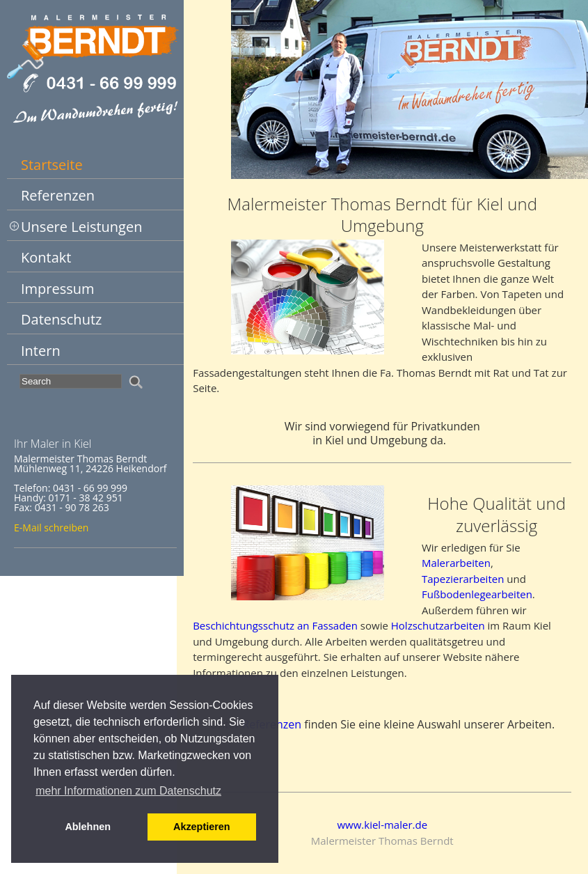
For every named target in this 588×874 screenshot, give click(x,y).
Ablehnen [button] (88, 827)
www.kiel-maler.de (382, 825)
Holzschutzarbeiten (438, 625)
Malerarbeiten (456, 563)
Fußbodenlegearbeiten (477, 594)
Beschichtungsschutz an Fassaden (275, 625)
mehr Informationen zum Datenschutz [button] (128, 791)
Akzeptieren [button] (202, 827)
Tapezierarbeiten (463, 579)
